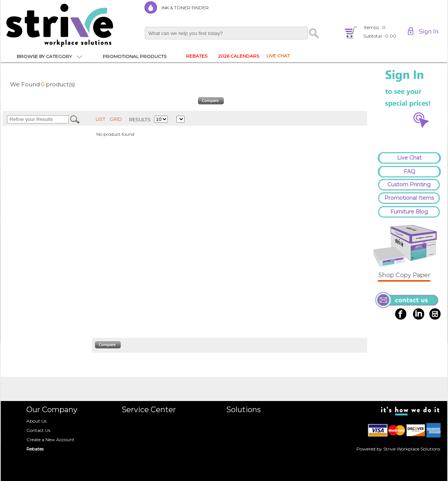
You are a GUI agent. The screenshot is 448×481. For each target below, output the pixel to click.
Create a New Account (50, 440)
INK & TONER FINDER (185, 8)
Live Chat (409, 158)
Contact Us (38, 430)
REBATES (197, 56)
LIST (100, 119)
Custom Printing (409, 185)
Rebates (35, 449)
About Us (36, 421)
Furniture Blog (409, 212)
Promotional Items (409, 198)
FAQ (409, 171)
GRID (116, 119)
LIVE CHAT (278, 56)
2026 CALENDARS (239, 56)
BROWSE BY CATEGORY (44, 56)
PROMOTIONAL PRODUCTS (135, 56)
